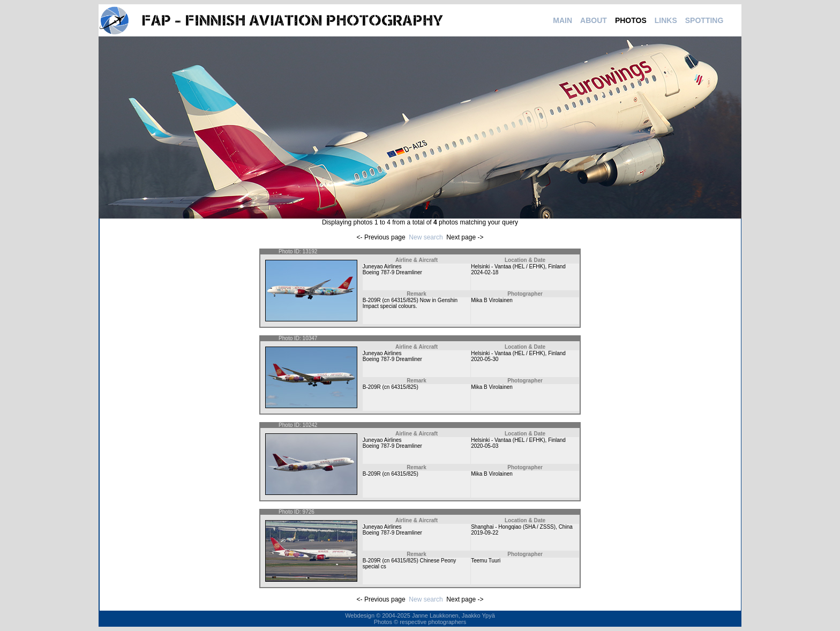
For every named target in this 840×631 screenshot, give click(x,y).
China (566, 527)
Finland (557, 266)
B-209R (372, 300)
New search (426, 237)
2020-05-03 (485, 446)
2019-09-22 (485, 533)
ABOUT (594, 20)
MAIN (562, 20)
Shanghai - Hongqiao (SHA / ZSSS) (513, 527)
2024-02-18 (485, 272)
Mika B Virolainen (492, 300)
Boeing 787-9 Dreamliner (392, 272)
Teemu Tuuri (486, 561)
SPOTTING (704, 20)
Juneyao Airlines (382, 266)
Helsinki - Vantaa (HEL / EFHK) (508, 266)
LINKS (666, 20)
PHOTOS (631, 20)
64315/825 (404, 300)
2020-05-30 (485, 359)
